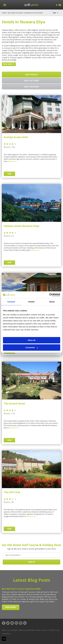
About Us (6, 630)
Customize (32, 347)
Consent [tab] (11, 302)
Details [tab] (32, 302)
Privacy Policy (42, 630)
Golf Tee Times (31, 81)
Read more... (13, 161)
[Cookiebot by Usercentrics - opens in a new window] (49, 295)
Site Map (14, 630)
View (9, 174)
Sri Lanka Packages (15, 13)
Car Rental (6, 634)
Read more (9, 64)
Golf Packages (32, 87)
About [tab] (52, 302)
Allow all (31, 340)
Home (4, 13)
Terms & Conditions (27, 630)
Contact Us (54, 630)
